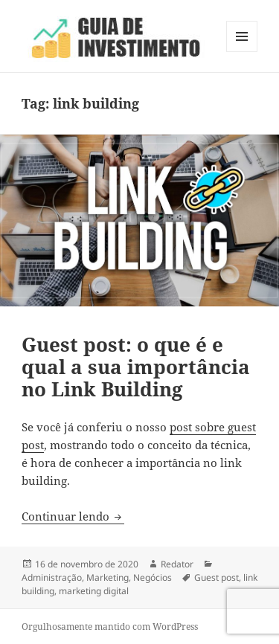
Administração (52, 577)
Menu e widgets (242, 52)
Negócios (153, 577)
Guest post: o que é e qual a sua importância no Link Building (136, 367)
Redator (177, 564)
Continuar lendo (73, 516)
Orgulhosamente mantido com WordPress (110, 627)
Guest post (217, 577)
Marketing (108, 577)
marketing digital (94, 591)
